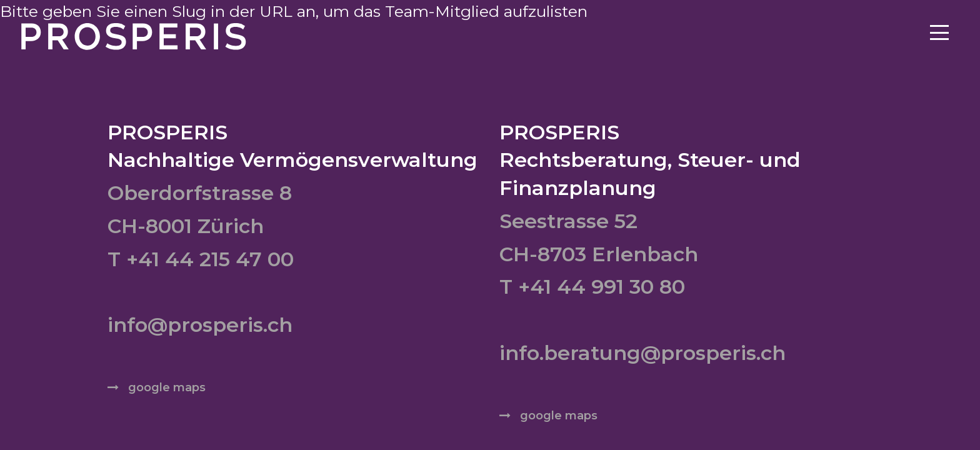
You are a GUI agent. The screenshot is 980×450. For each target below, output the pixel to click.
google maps (167, 387)
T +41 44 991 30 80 (592, 287)
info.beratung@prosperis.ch (642, 353)
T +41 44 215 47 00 (201, 259)
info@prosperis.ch (200, 325)
